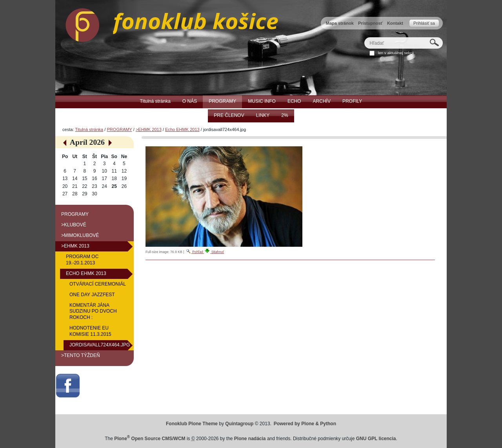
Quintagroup (239, 424)
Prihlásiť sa (424, 23)
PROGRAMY (119, 129)
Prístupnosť (370, 23)
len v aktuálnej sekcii (396, 53)
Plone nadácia (250, 439)
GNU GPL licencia (376, 439)
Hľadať (364, 37)
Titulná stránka (89, 129)
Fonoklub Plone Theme (192, 424)
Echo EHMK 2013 (182, 129)
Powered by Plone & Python (305, 424)
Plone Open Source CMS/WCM (150, 439)
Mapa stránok (340, 23)
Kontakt (395, 23)
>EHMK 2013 (149, 129)
